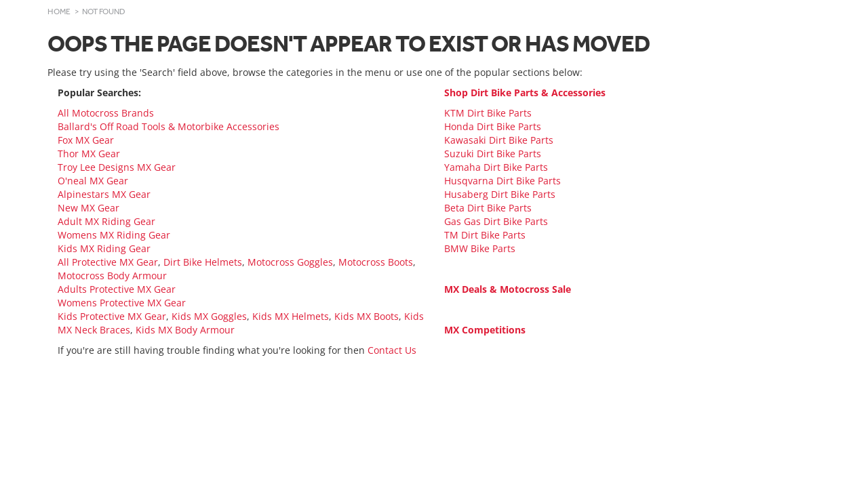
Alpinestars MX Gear (104, 194)
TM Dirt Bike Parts (485, 235)
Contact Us (392, 350)
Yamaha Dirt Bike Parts (496, 167)
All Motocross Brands (106, 113)
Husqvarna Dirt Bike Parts (502, 181)
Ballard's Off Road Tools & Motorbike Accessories (169, 126)
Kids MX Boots (367, 316)
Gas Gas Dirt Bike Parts (496, 221)
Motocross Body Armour (112, 276)
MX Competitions (485, 330)
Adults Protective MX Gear (117, 289)
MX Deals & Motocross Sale (508, 289)
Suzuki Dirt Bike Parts (493, 154)
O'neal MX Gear (93, 181)
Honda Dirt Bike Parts (493, 126)
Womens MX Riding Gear (114, 235)
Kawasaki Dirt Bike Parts (499, 140)
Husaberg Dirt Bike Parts (500, 194)
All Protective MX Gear (108, 262)
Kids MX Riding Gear (104, 248)
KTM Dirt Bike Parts (488, 113)
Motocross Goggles (290, 262)
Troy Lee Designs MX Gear (117, 167)
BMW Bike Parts (480, 248)
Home (59, 12)
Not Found (104, 12)
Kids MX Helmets (291, 316)
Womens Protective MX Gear (122, 303)
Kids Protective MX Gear (112, 316)
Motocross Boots (376, 262)
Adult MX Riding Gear (106, 221)
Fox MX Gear (86, 140)
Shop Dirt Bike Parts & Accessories (525, 93)
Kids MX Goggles (209, 316)
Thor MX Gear (89, 154)
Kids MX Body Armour (185, 330)
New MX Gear (88, 208)
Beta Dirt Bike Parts (488, 208)
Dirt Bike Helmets (203, 262)
